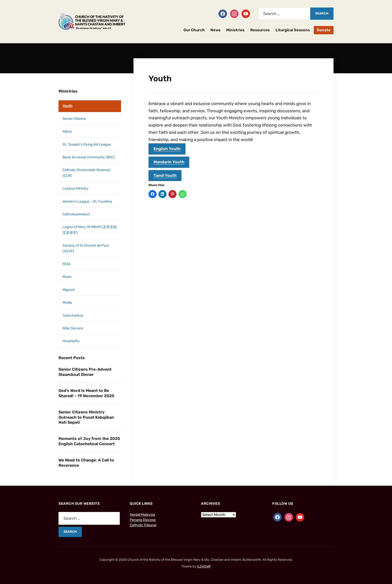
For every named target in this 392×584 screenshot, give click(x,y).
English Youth (167, 149)
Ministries (235, 30)
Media (67, 303)
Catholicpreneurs (76, 214)
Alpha (67, 131)
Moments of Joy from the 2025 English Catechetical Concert (89, 441)
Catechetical (73, 316)
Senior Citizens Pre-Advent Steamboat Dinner (85, 372)
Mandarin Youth (169, 162)
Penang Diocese (143, 520)
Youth (67, 106)
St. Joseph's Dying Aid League (87, 144)
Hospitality (71, 341)
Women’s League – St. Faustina (87, 201)
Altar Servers (73, 328)
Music (67, 277)
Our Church (194, 30)
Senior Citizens (74, 119)
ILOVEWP (204, 566)
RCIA (66, 264)
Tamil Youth (165, 175)
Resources (260, 30)
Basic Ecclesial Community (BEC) (89, 157)
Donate (324, 30)
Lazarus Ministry (75, 188)
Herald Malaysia (142, 515)
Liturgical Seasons (293, 30)
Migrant (68, 290)
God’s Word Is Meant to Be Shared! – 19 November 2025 (86, 393)
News (215, 30)
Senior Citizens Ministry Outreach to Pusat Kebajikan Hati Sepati (86, 417)
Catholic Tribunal (143, 525)
